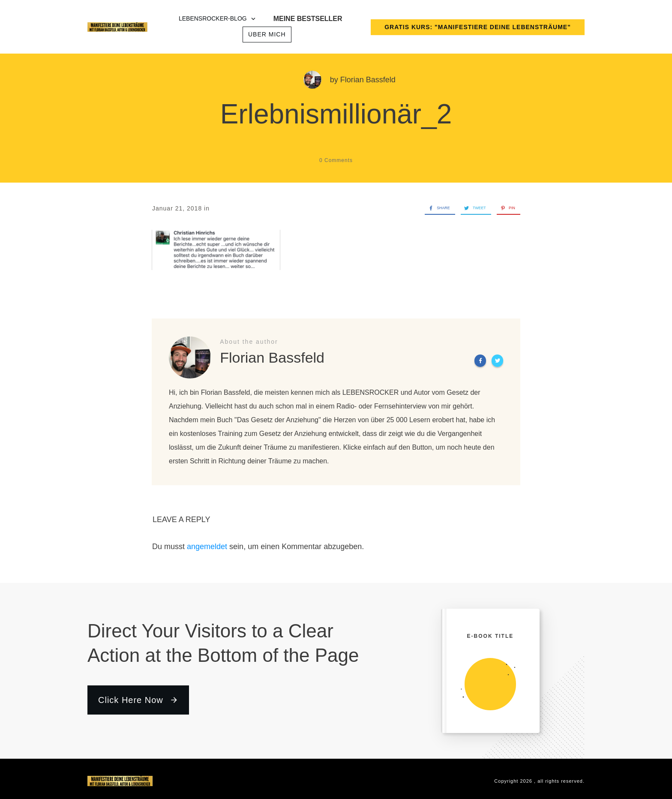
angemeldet (207, 547)
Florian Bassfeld (368, 80)
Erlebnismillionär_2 (336, 114)
